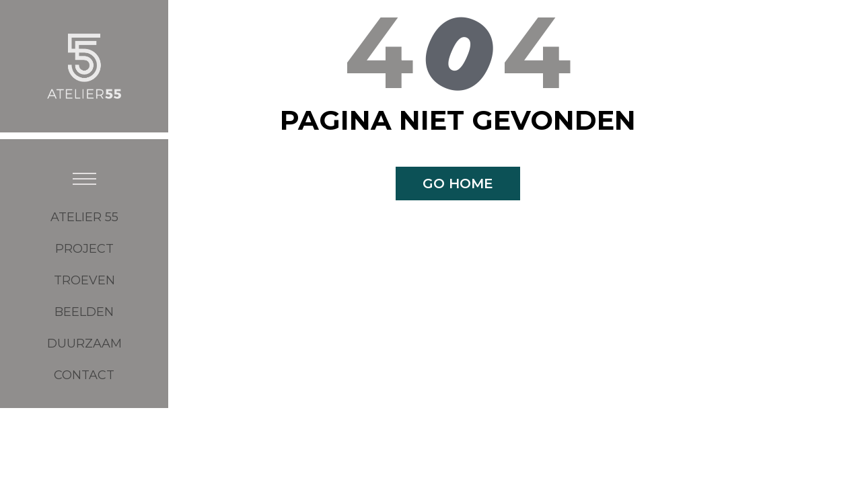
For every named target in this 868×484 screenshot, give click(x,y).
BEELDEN (84, 312)
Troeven (84, 280)
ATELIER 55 (84, 217)
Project (84, 249)
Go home (458, 184)
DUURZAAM (84, 344)
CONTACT (84, 375)
